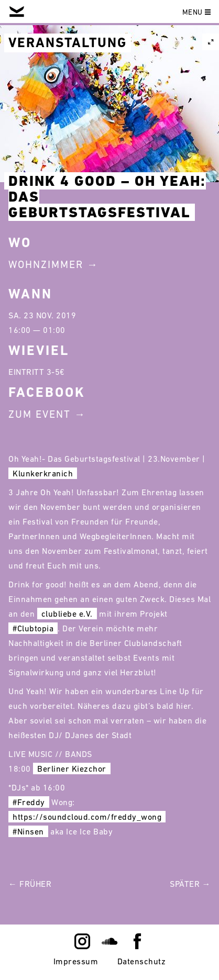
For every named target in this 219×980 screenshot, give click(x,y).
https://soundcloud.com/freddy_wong (87, 817)
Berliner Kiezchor (72, 769)
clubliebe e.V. (67, 614)
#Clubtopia (33, 628)
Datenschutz (142, 961)
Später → (190, 884)
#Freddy (29, 802)
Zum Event (40, 414)
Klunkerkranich (43, 473)
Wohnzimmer (46, 264)
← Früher (30, 884)
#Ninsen (28, 831)
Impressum (76, 961)
